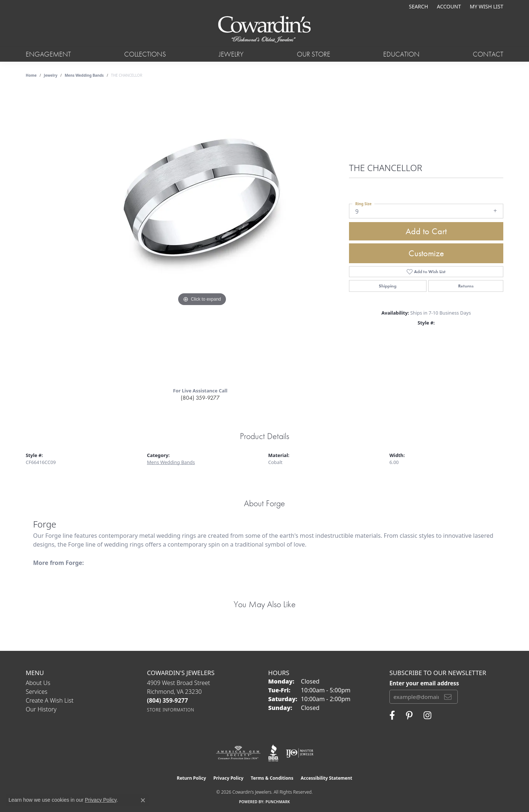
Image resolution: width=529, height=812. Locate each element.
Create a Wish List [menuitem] (50, 700)
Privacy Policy (228, 778)
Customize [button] (426, 253)
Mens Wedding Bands (84, 75)
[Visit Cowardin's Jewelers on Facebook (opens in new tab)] (392, 715)
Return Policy (191, 778)
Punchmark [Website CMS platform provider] (278, 802)
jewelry (51, 75)
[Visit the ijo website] (300, 753)
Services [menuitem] (37, 692)
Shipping (388, 286)
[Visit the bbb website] (273, 753)
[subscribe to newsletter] (448, 697)
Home (31, 75)
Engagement (48, 54)
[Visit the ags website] (238, 753)
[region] (202, 235)
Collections (145, 54)
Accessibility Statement (326, 778)
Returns (466, 286)
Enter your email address (424, 683)
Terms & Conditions (272, 778)
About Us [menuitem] (38, 683)
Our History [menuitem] (41, 709)
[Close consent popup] (143, 800)
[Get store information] (171, 710)
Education (401, 54)
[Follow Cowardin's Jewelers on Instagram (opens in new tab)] (427, 715)
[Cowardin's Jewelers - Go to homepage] (264, 30)
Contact (488, 54)
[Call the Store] (168, 700)
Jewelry (231, 54)
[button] (418, 6)
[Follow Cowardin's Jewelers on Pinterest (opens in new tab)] (409, 715)
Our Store (314, 54)
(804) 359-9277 (200, 398)
